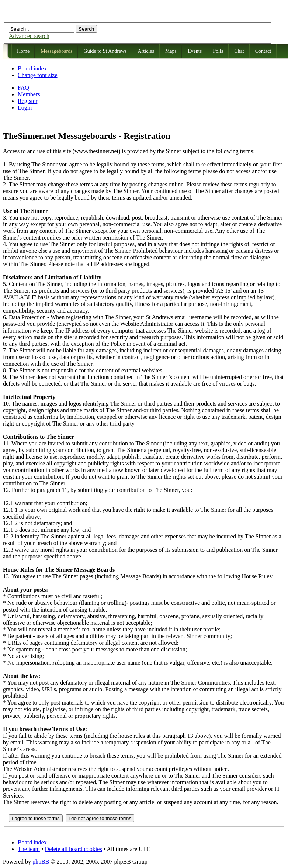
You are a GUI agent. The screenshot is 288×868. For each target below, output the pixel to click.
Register (27, 101)
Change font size (38, 75)
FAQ (23, 88)
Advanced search (29, 36)
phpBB (41, 862)
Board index (32, 68)
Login (25, 108)
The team (29, 849)
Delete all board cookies (74, 849)
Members (29, 94)
